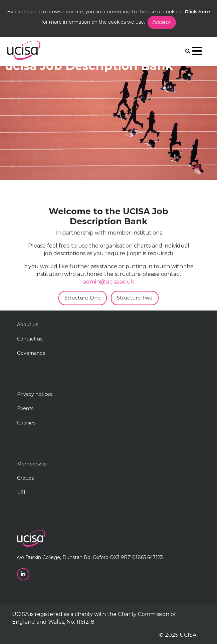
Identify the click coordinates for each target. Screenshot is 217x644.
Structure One (83, 298)
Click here (197, 12)
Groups (25, 478)
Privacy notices (35, 394)
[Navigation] (197, 52)
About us (28, 324)
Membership (32, 464)
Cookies (26, 423)
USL (22, 492)
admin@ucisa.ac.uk (109, 282)
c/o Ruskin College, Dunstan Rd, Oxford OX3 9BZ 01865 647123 (90, 557)
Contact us (30, 339)
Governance (31, 353)
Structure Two (135, 298)
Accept (162, 22)
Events (25, 408)
